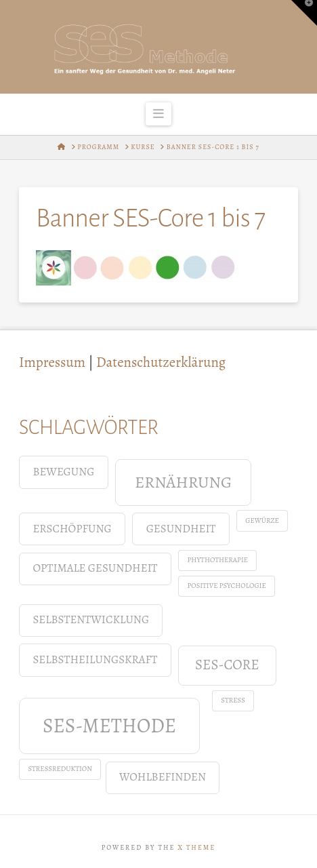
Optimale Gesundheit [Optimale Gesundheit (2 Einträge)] (95, 568)
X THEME (196, 847)
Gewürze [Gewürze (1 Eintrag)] (262, 520)
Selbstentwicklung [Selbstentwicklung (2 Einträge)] (91, 619)
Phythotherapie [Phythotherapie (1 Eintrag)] (217, 560)
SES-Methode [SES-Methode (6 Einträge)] (109, 726)
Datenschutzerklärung (161, 362)
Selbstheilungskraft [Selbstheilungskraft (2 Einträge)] (95, 659)
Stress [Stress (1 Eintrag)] (233, 700)
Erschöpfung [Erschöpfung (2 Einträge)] (72, 529)
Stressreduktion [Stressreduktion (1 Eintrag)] (60, 769)
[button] (159, 114)
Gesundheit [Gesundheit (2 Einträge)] (181, 529)
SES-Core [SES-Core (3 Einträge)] (227, 665)
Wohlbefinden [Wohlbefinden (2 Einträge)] (163, 777)
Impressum (52, 362)
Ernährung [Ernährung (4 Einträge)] (183, 482)
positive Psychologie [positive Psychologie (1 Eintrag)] (226, 586)
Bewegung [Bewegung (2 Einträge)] (63, 472)
